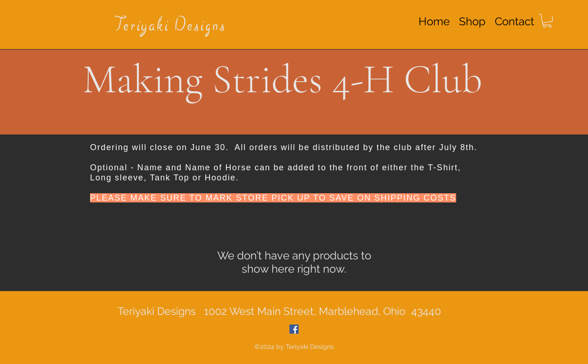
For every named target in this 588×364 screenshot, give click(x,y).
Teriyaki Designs (170, 26)
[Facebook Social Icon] (294, 329)
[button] (547, 21)
